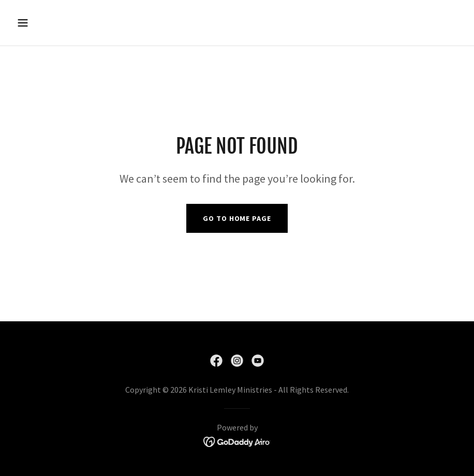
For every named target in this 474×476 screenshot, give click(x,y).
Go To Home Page (237, 218)
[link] (216, 361)
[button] (46, 23)
